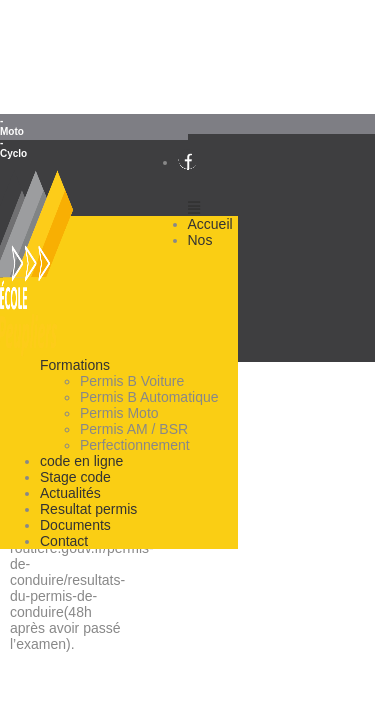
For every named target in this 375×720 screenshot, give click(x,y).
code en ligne (81, 461)
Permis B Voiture (132, 381)
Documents (75, 525)
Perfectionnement (135, 445)
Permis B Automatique (149, 397)
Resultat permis (88, 509)
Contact (64, 541)
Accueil (210, 224)
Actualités (70, 493)
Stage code (75, 477)
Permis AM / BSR (134, 429)
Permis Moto (119, 413)
